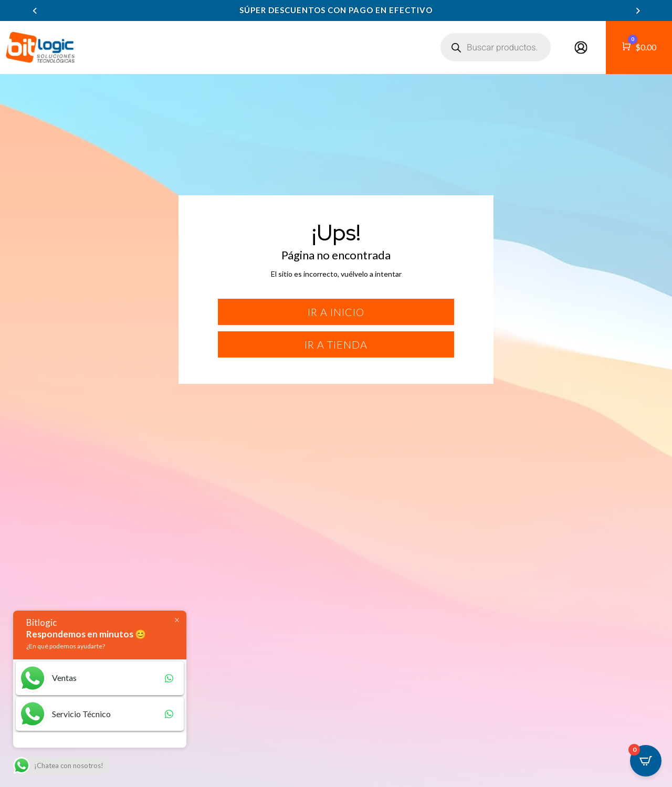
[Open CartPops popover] (646, 761)
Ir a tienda (336, 344)
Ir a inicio (336, 312)
